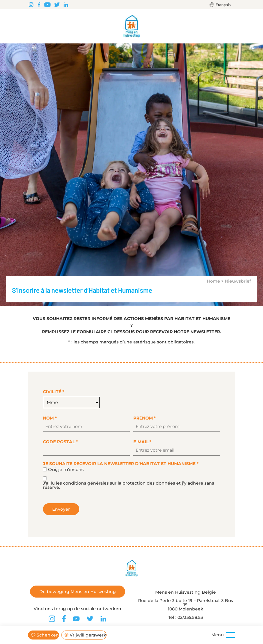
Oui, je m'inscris (66, 469)
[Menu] (231, 635)
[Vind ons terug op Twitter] (57, 4)
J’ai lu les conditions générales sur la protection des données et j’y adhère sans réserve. (128, 485)
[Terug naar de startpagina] (132, 26)
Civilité (54, 392)
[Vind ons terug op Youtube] (47, 4)
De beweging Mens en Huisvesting (78, 592)
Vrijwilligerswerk (85, 635)
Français (223, 5)
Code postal (60, 442)
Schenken (45, 635)
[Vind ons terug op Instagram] (31, 4)
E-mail (142, 442)
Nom (50, 418)
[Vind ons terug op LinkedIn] (66, 4)
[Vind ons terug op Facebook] (39, 4)
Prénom (145, 418)
